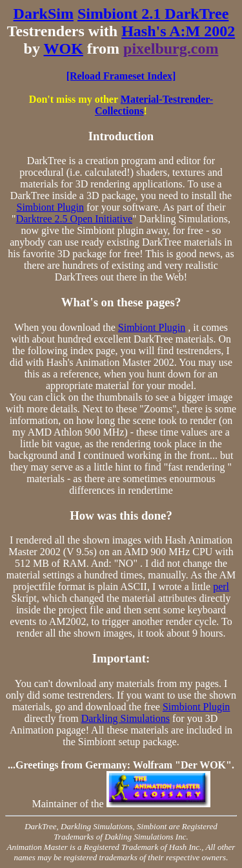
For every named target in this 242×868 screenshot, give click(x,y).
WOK (64, 48)
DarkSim (44, 14)
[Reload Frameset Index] (121, 76)
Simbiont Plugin (50, 207)
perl (221, 587)
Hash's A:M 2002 (178, 31)
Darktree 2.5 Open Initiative (74, 219)
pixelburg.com (171, 48)
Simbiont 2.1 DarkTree (153, 14)
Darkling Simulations (126, 718)
